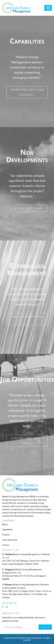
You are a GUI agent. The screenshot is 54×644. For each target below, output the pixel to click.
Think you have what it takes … (27, 441)
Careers (6, 545)
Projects (6, 535)
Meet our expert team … (27, 319)
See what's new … (32, 208)
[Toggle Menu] (48, 8)
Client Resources (10, 540)
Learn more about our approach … (27, 92)
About (5, 524)
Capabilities (7, 530)
